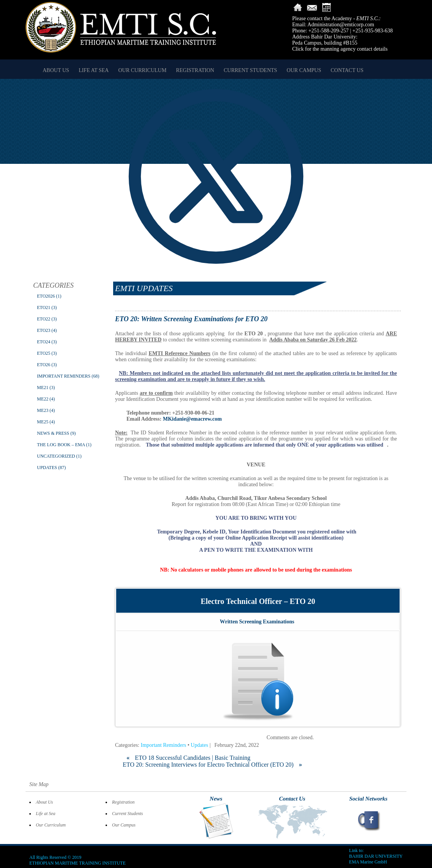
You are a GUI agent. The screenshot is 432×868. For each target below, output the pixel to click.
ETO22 (44, 319)
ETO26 (44, 365)
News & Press (53, 433)
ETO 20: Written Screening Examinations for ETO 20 (191, 319)
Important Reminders (64, 376)
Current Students (250, 70)
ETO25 (44, 353)
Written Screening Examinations (257, 622)
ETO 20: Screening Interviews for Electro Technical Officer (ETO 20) (212, 765)
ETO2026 (46, 296)
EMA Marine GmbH (368, 862)
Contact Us (347, 70)
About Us (56, 70)
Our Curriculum (142, 70)
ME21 (43, 388)
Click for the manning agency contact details (340, 49)
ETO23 (44, 330)
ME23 (43, 410)
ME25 (43, 422)
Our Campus (304, 70)
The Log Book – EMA (61, 445)
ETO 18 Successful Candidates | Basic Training (188, 758)
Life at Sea (94, 70)
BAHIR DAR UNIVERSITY (376, 856)
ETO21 (44, 307)
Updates (47, 468)
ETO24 (44, 342)
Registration (195, 70)
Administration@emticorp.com (341, 25)
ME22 (43, 399)
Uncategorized (56, 456)
